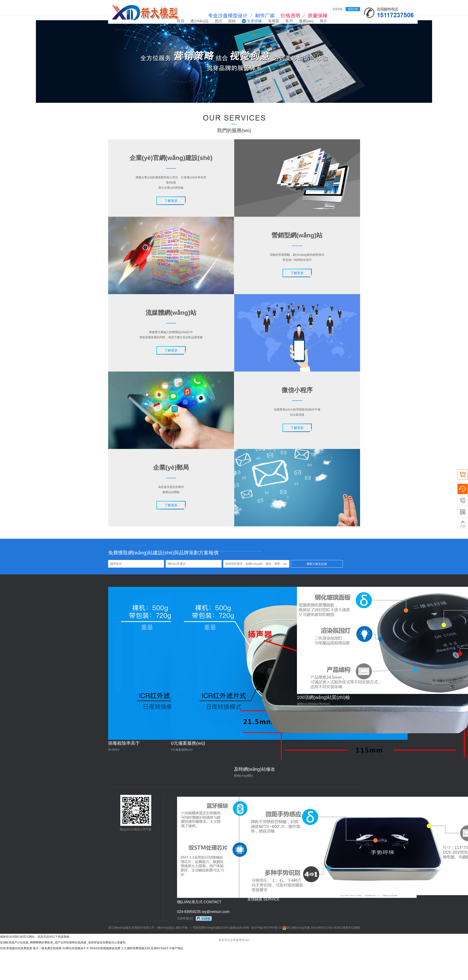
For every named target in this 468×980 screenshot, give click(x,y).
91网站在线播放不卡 (76, 948)
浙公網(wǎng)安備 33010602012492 (308, 928)
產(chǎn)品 (199, 21)
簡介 (324, 21)
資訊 (218, 21)
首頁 (181, 21)
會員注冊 (353, 9)
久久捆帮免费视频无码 (136, 948)
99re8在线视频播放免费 (105, 948)
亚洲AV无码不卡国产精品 (167, 948)
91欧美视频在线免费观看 (16, 948)
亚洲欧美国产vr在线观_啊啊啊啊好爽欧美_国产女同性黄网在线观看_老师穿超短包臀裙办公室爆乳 (63, 942)
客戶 (289, 21)
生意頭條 (254, 21)
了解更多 (171, 201)
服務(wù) (306, 21)
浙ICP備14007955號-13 (266, 928)
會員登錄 (338, 9)
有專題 (274, 21)
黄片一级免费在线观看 (47, 948)
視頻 (232, 21)
